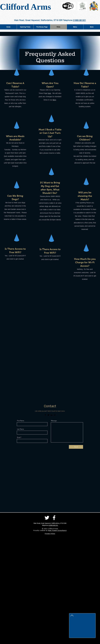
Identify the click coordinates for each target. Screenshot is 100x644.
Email (19, 437)
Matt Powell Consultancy (57, 531)
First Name (21, 421)
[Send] (76, 447)
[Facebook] (45, 415)
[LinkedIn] (52, 415)
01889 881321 (79, 20)
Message (54, 421)
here (49, 93)
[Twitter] (48, 415)
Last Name (20, 429)
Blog (54, 100)
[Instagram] (55, 415)
